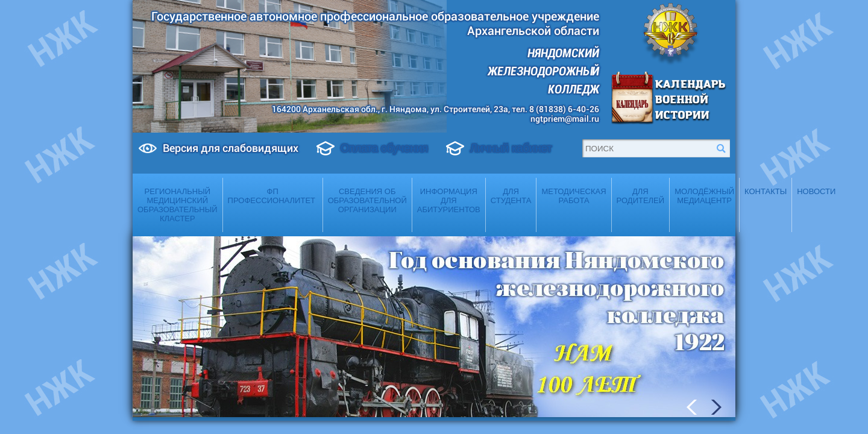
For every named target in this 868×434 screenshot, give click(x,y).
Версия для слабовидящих (231, 148)
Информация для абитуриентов (449, 200)
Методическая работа (574, 196)
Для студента (511, 196)
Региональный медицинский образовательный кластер (178, 205)
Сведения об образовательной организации (367, 200)
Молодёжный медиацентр (704, 196)
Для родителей (641, 196)
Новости (816, 191)
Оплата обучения (384, 148)
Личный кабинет (511, 148)
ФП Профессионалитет (273, 196)
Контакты (766, 191)
